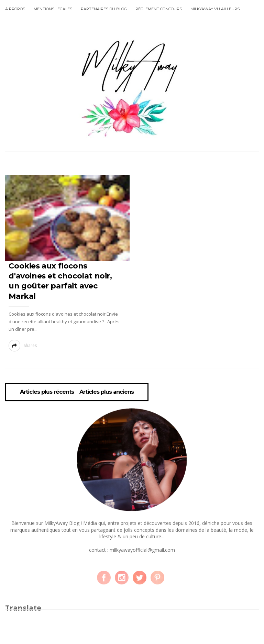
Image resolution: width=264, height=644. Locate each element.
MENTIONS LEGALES (53, 9)
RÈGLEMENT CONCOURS (159, 9)
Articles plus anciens (107, 392)
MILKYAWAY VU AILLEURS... (216, 9)
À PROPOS (15, 9)
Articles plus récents (47, 392)
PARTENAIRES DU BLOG (104, 9)
